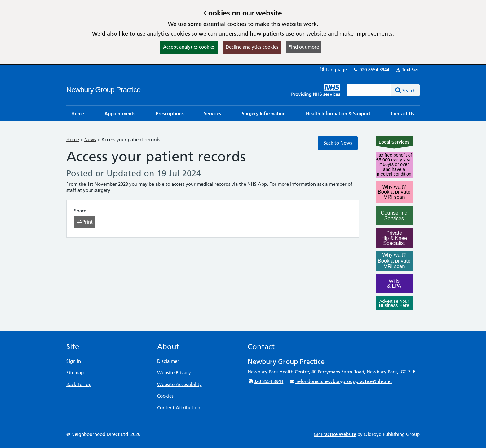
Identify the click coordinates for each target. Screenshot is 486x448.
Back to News (338, 143)
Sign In (74, 361)
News (90, 139)
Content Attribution (179, 408)
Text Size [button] (407, 70)
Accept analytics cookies (189, 47)
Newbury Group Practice (103, 90)
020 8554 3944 (371, 70)
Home (73, 139)
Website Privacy (174, 373)
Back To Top (79, 384)
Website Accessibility (179, 384)
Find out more (304, 47)
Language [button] (333, 70)
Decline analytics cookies (252, 47)
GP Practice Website (335, 434)
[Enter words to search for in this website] (369, 90)
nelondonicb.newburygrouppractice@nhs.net (340, 381)
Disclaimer (168, 361)
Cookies (165, 396)
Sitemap (75, 373)
